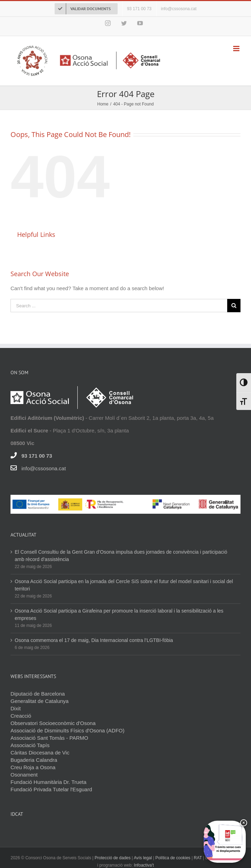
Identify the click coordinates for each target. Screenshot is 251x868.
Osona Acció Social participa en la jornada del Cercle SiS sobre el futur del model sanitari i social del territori (124, 585)
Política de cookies (173, 858)
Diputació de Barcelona (38, 694)
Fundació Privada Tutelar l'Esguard (51, 789)
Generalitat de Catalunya (40, 701)
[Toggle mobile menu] (237, 49)
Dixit (16, 708)
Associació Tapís (30, 745)
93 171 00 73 (37, 456)
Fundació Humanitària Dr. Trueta (48, 782)
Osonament (24, 775)
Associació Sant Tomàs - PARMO (49, 738)
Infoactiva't (144, 865)
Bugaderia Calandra (34, 760)
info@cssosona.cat (44, 468)
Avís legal (143, 858)
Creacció (21, 716)
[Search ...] (119, 306)
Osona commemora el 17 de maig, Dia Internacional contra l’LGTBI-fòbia (94, 640)
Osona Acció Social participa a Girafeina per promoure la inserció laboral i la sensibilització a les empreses (119, 614)
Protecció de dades (113, 858)
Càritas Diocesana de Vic (40, 753)
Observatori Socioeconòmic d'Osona (53, 723)
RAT (198, 858)
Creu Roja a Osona (33, 767)
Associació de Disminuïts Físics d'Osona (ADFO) (67, 730)
